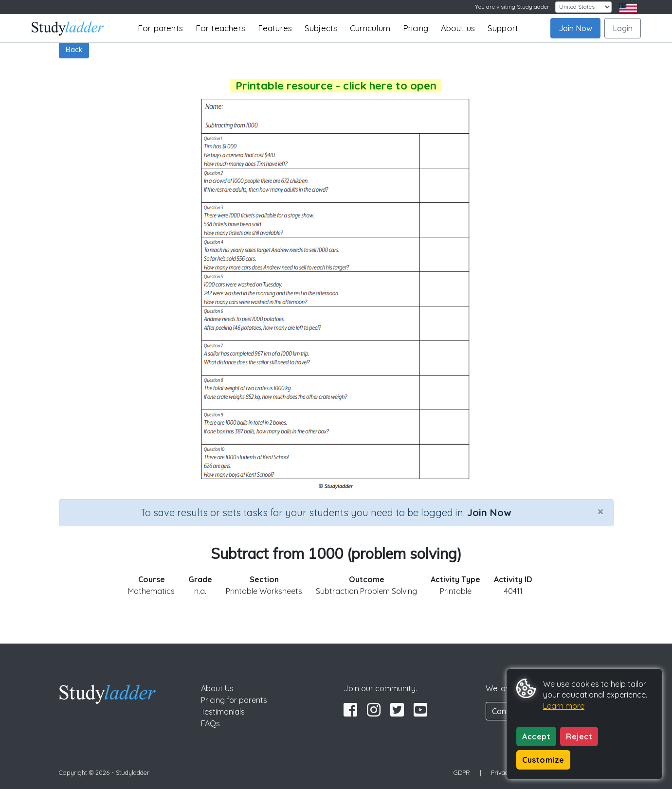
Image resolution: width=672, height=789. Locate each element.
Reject (579, 736)
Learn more (564, 706)
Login (623, 28)
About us (458, 28)
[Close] (600, 511)
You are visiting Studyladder (512, 7)
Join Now (575, 28)
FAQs (210, 723)
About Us (217, 688)
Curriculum (370, 28)
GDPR (462, 772)
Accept (536, 736)
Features (275, 28)
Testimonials (223, 712)
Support (503, 28)
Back (74, 49)
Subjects (321, 28)
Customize (543, 760)
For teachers (220, 28)
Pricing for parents (234, 700)
